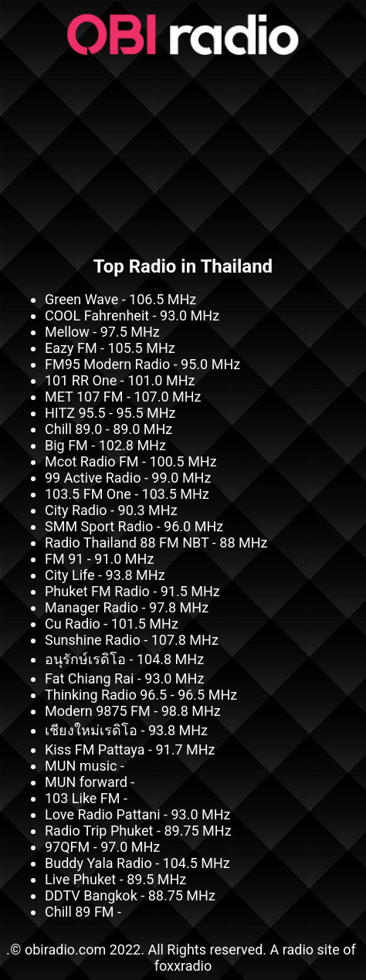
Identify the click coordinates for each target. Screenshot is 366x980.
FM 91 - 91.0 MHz (99, 559)
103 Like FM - (86, 798)
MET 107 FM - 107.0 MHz (123, 397)
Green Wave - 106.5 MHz (120, 299)
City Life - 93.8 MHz (105, 575)
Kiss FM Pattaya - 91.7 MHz (130, 749)
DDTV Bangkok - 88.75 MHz (130, 895)
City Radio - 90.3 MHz (111, 510)
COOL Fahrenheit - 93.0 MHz (132, 315)
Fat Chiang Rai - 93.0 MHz (124, 678)
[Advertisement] (183, 151)
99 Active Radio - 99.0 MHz (128, 478)
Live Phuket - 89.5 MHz (115, 879)
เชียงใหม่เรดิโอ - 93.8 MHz (126, 730)
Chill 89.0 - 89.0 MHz (108, 429)
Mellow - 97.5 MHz (102, 332)
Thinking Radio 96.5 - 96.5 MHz (141, 695)
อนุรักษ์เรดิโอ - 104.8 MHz (124, 659)
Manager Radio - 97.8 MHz (127, 607)
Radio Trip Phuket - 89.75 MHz (138, 831)
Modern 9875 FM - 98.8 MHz (133, 711)
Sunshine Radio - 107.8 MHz (132, 640)
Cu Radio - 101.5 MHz (112, 624)
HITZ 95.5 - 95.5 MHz (110, 413)
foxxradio (183, 966)
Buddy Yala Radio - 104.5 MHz (137, 863)
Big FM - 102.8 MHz (105, 445)
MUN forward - (90, 782)
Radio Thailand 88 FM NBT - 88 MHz (156, 543)
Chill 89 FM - (83, 912)
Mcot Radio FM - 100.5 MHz (131, 461)
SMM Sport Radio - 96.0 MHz (134, 526)
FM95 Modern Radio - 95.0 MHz (142, 364)
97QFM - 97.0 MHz (102, 847)
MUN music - (85, 766)
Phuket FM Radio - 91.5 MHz (132, 591)
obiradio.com (65, 949)
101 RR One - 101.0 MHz (120, 380)
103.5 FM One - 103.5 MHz (127, 494)
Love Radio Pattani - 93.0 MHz (137, 814)
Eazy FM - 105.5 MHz (110, 348)
